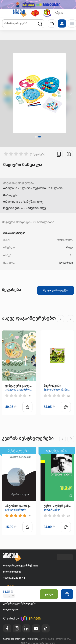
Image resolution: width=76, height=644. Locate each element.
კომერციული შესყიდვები (19, 603)
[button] (20, 13)
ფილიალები (11, 609)
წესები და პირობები (14, 639)
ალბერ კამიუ (52, 510)
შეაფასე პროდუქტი (56, 290)
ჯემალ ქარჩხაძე (16, 510)
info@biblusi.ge (12, 572)
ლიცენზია (33, 639)
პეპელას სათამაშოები (19, 390)
